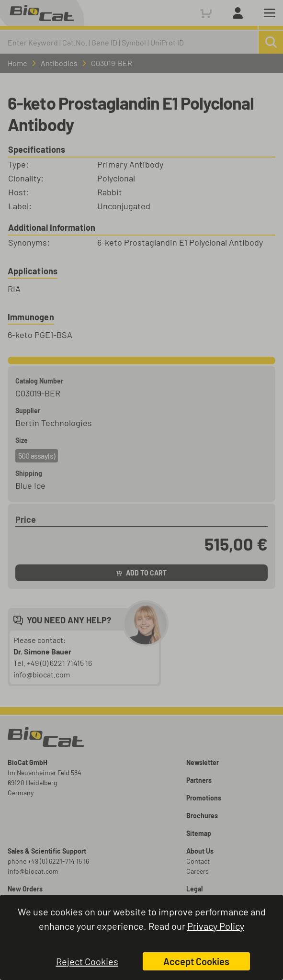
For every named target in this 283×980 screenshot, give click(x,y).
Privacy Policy (216, 926)
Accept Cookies (196, 961)
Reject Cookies (87, 961)
